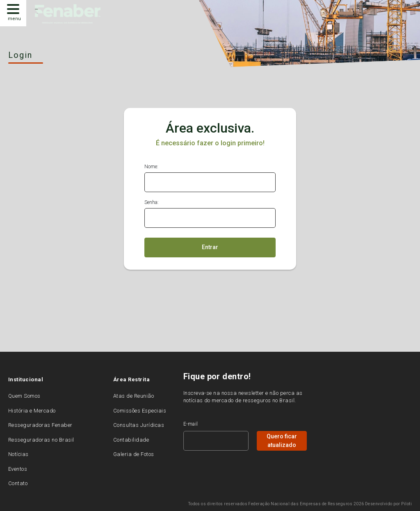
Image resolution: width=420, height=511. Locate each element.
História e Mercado (32, 411)
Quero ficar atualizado (282, 441)
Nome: (151, 167)
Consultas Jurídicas (139, 425)
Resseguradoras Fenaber (40, 425)
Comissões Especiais (140, 411)
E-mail (191, 424)
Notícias (18, 454)
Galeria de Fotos (134, 454)
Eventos (18, 469)
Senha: (152, 202)
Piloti (406, 504)
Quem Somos (24, 396)
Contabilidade (131, 440)
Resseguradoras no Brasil (41, 440)
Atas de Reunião (134, 396)
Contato (18, 483)
